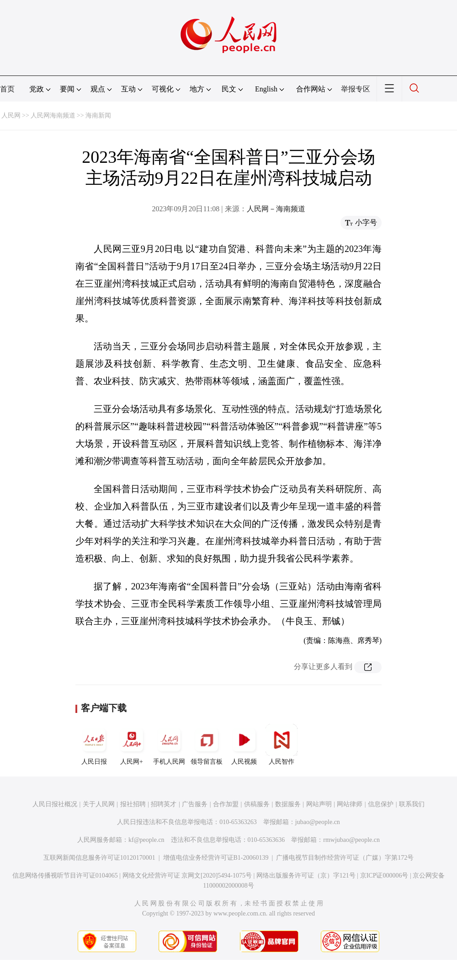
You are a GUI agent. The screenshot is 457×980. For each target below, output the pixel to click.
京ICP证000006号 (384, 876)
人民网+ (132, 744)
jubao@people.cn (318, 822)
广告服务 (195, 804)
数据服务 (288, 804)
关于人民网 (99, 804)
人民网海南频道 (53, 115)
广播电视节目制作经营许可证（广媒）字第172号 (345, 858)
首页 (7, 89)
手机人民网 (169, 744)
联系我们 (412, 804)
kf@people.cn (146, 840)
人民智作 (282, 744)
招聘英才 (164, 804)
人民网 (11, 115)
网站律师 (350, 804)
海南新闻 (98, 115)
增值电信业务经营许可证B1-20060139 (216, 858)
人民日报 (94, 744)
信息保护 (381, 804)
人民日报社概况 (55, 804)
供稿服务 (257, 804)
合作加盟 (226, 804)
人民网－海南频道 (276, 209)
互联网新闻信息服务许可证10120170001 (99, 858)
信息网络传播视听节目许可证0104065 (65, 876)
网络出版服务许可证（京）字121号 (306, 876)
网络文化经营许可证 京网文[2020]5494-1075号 (187, 876)
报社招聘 (133, 804)
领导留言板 (207, 744)
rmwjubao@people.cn (351, 840)
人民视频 (244, 744)
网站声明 (319, 804)
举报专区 (356, 89)
